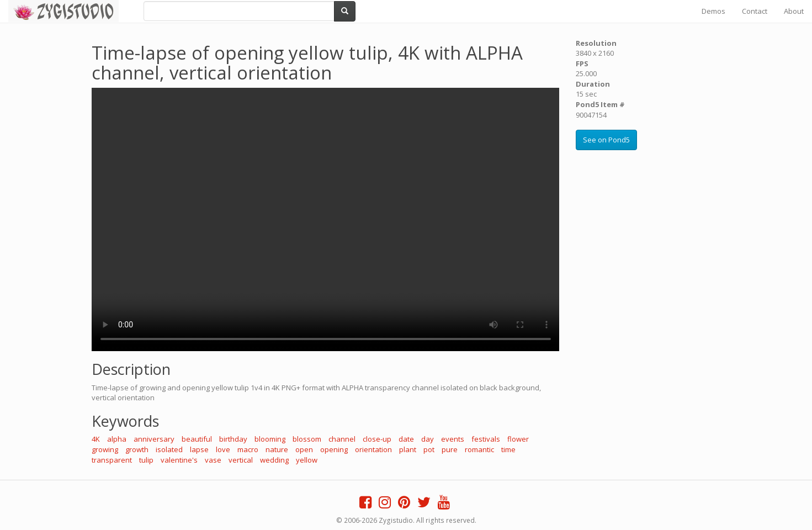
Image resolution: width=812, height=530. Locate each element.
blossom (307, 439)
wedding (274, 460)
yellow (307, 460)
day (428, 439)
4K (96, 439)
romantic (479, 449)
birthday (233, 439)
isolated (169, 449)
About (794, 11)
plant (408, 449)
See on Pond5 (606, 140)
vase (213, 460)
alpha (117, 439)
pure (450, 449)
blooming (270, 439)
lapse (199, 449)
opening (334, 449)
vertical (241, 460)
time (508, 449)
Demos (713, 11)
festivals (486, 439)
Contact (755, 11)
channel (342, 439)
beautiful (197, 439)
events (453, 439)
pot (429, 449)
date (406, 439)
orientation (373, 449)
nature (277, 449)
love (223, 449)
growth (137, 449)
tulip (146, 460)
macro (248, 449)
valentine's (179, 460)
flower (518, 439)
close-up (377, 439)
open (304, 449)
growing (105, 449)
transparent (112, 460)
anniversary (154, 439)
